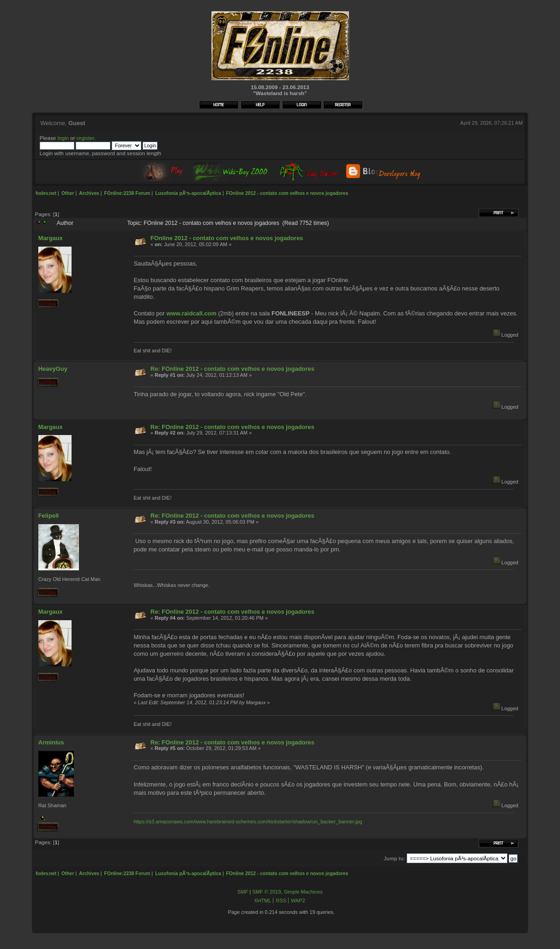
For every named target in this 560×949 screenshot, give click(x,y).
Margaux (51, 238)
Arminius (51, 742)
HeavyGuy (53, 369)
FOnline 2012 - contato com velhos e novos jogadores (227, 238)
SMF (243, 892)
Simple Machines (303, 892)
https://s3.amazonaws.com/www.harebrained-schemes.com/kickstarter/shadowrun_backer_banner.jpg (248, 822)
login (63, 138)
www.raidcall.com (191, 313)
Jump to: (394, 858)
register (85, 138)
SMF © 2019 (266, 892)
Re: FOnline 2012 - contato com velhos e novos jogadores (232, 369)
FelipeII (48, 516)
